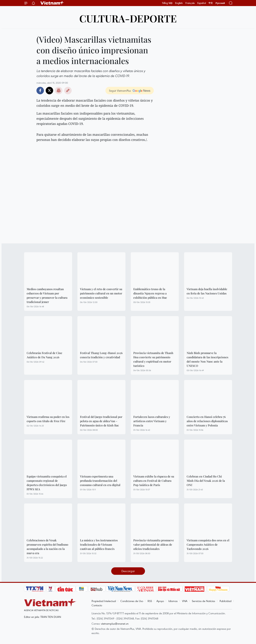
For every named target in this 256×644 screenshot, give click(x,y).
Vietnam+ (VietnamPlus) (52, 3)
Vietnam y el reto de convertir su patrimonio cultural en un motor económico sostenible (101, 293)
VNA (185, 601)
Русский (220, 3)
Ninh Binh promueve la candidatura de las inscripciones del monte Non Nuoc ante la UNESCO (207, 359)
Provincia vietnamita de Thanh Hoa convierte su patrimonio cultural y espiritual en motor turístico (153, 359)
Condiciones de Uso (132, 601)
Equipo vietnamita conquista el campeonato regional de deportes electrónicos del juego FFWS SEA (47, 483)
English (179, 3)
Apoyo (160, 601)
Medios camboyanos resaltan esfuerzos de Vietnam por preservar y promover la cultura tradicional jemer (47, 295)
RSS (150, 601)
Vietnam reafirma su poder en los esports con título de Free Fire (48, 419)
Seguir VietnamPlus (120, 91)
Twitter (49, 91)
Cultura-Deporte (128, 18)
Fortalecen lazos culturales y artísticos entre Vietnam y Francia (152, 421)
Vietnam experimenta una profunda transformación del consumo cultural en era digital (100, 481)
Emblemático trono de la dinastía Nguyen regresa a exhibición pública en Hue (150, 293)
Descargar (128, 571)
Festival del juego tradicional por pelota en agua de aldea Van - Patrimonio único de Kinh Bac (101, 421)
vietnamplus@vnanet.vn (115, 624)
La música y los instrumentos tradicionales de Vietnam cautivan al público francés (99, 544)
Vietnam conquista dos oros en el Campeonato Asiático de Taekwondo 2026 (208, 544)
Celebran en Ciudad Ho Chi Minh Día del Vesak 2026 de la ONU (206, 481)
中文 (211, 3)
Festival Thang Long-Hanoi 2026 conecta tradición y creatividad (101, 355)
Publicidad (226, 601)
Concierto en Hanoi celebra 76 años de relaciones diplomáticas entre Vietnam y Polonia (207, 421)
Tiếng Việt (167, 3)
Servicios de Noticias (203, 601)
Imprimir (59, 91)
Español (202, 3)
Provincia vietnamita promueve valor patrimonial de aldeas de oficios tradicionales (154, 544)
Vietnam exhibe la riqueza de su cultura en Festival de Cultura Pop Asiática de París (154, 481)
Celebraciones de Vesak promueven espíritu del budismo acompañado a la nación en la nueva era (47, 547)
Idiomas (173, 601)
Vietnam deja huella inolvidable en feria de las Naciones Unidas (207, 291)
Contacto (97, 605)
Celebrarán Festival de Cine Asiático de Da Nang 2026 (44, 355)
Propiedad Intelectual (104, 601)
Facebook (40, 91)
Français (190, 3)
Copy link (68, 91)
